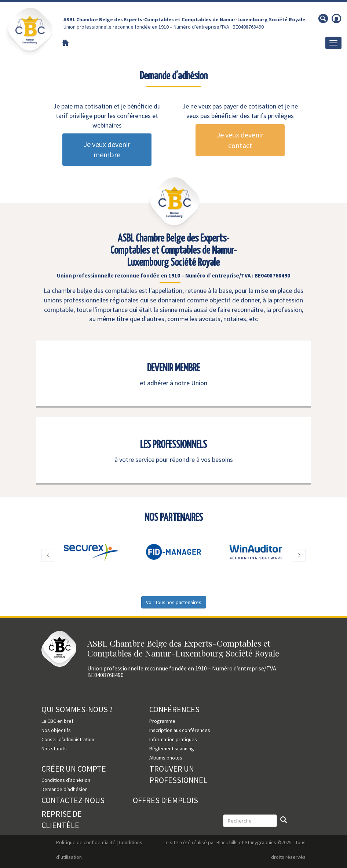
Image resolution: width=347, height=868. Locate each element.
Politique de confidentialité (86, 842)
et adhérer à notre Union (173, 383)
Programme (162, 721)
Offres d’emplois (165, 800)
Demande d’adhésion (65, 789)
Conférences (174, 709)
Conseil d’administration (68, 739)
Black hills (227, 842)
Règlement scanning (172, 749)
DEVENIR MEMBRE (173, 368)
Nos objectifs (56, 730)
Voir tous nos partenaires (174, 602)
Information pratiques (173, 739)
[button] (48, 556)
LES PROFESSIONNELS (173, 445)
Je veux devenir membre (107, 150)
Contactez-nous (73, 800)
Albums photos (166, 758)
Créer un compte (74, 769)
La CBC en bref (57, 721)
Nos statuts (54, 749)
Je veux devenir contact (240, 140)
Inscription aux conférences (180, 730)
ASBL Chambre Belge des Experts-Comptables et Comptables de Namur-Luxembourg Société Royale (184, 19)
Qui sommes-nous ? (77, 709)
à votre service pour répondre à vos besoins (174, 459)
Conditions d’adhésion (66, 780)
